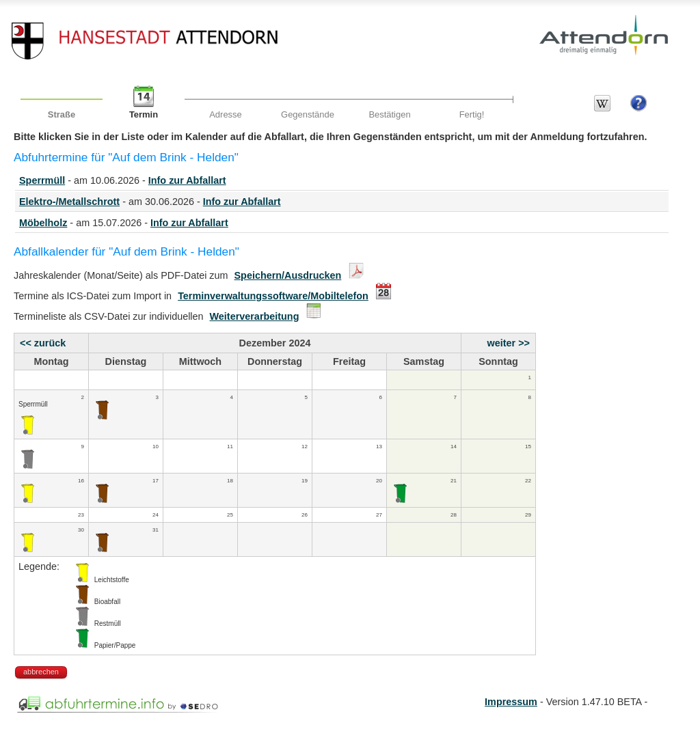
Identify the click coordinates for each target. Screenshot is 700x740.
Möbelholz (43, 223)
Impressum (511, 702)
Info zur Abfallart (187, 180)
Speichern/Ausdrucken (288, 275)
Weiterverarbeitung (255, 316)
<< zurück (43, 343)
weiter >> (509, 343)
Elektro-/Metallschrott (69, 202)
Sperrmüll (42, 180)
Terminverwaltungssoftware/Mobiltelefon (273, 296)
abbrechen (41, 672)
